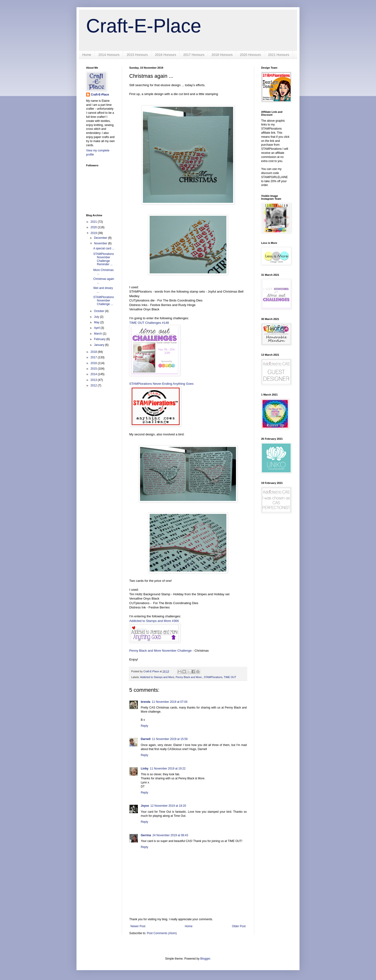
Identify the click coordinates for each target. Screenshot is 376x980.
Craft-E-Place (144, 26)
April (97, 328)
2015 (94, 369)
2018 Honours (222, 55)
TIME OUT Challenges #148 (149, 323)
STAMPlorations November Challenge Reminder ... (104, 259)
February (100, 339)
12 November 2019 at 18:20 (168, 806)
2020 (94, 227)
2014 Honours (109, 55)
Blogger (205, 959)
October (100, 311)
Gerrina (146, 835)
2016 (94, 363)
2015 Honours (137, 55)
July (97, 317)
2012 (94, 385)
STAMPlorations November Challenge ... (104, 301)
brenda (146, 702)
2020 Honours (250, 55)
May (97, 322)
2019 (94, 233)
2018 (94, 352)
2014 (94, 374)
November (101, 243)
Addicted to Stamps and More (157, 677)
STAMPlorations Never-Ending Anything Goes (161, 384)
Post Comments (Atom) (162, 933)
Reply (144, 726)
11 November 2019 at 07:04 (170, 702)
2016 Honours (165, 55)
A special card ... (104, 248)
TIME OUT (230, 677)
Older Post (239, 926)
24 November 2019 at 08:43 (170, 835)
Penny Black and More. (189, 677)
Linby (145, 769)
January (100, 345)
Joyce (145, 806)
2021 (94, 222)
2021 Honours (279, 55)
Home (87, 55)
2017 (94, 357)
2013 (94, 380)
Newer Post (138, 926)
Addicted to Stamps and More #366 (154, 621)
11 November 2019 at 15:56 (170, 739)
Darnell (146, 739)
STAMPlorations (213, 677)
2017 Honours (194, 55)
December (101, 238)
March (98, 334)
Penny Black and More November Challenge (160, 651)
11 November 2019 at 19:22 (168, 769)
